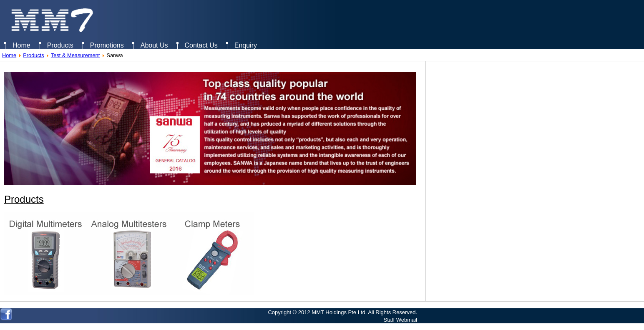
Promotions (107, 45)
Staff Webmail (400, 320)
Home (21, 45)
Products (60, 45)
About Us (154, 45)
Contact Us (201, 45)
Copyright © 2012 (289, 312)
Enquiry (246, 45)
